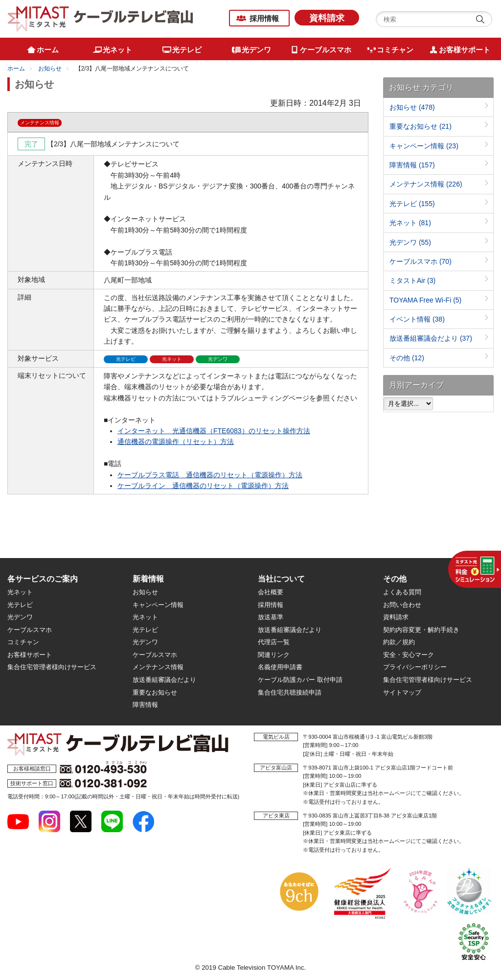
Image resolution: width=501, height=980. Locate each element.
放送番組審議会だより (431, 338)
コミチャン (23, 642)
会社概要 (271, 592)
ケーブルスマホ (421, 261)
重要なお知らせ (421, 126)
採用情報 (264, 18)
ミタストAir (412, 280)
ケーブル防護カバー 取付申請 (300, 680)
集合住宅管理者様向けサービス (52, 667)
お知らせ (50, 69)
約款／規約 (399, 642)
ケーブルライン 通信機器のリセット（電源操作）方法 (203, 486)
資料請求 (327, 18)
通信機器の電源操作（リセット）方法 (176, 442)
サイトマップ (402, 692)
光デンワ (410, 242)
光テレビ (412, 204)
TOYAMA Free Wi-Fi (425, 300)
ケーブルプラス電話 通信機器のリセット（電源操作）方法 (210, 475)
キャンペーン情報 (424, 146)
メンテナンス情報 (426, 184)
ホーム (16, 69)
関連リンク (274, 655)
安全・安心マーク (409, 655)
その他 (407, 358)
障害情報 (412, 165)
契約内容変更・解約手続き (421, 630)
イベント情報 (417, 319)
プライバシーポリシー (415, 667)
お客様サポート (30, 655)
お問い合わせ (402, 605)
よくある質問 (402, 592)
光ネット (410, 223)
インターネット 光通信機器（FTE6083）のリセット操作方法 (214, 431)
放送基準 (271, 617)
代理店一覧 (274, 642)
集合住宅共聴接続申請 (290, 692)
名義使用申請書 (280, 667)
